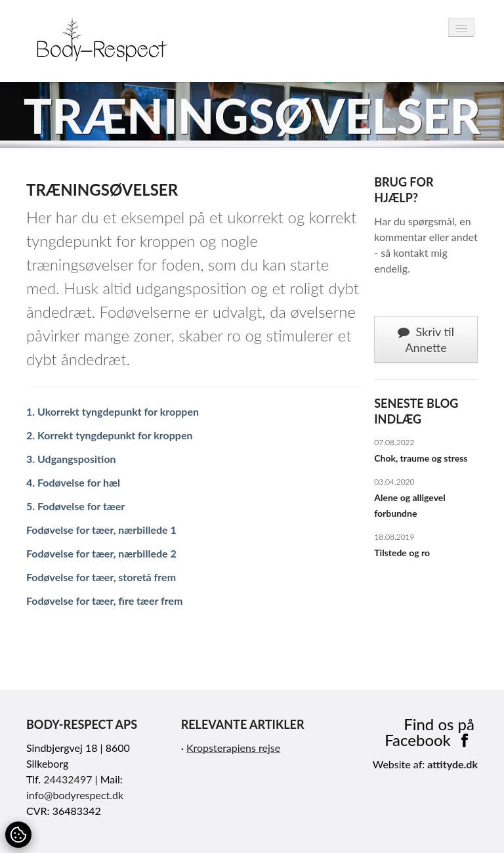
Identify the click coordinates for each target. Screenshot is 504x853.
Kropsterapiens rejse (233, 748)
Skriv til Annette (426, 339)
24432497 (68, 779)
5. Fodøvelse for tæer (75, 506)
